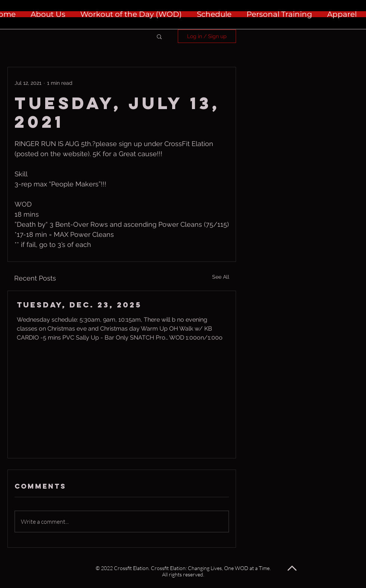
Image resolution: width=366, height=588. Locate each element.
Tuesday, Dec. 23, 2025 (79, 305)
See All (221, 277)
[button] (159, 36)
